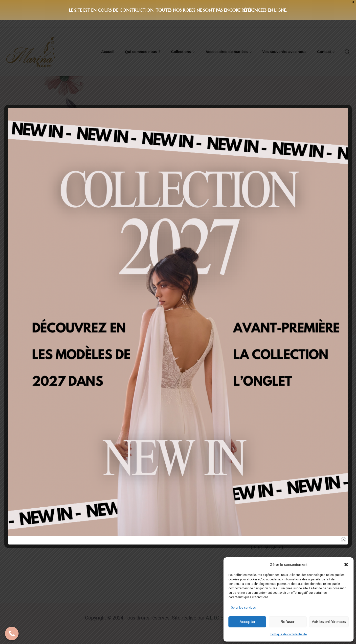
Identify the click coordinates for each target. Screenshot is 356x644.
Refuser (288, 622)
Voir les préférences (329, 622)
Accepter (247, 622)
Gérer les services (243, 608)
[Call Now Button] (12, 633)
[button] (346, 565)
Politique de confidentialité (289, 634)
